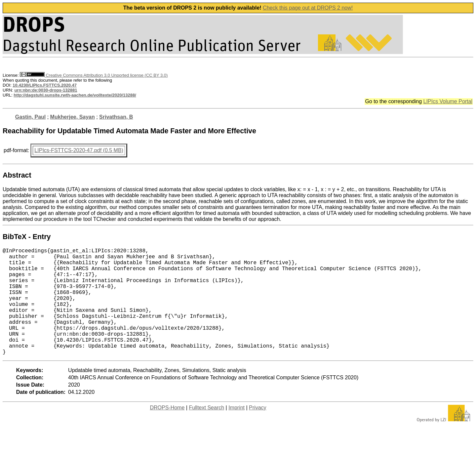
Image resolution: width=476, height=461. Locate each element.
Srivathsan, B (116, 117)
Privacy (258, 431)
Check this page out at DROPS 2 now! (308, 8)
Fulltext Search (206, 431)
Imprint (237, 431)
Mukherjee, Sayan (73, 117)
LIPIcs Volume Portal (448, 101)
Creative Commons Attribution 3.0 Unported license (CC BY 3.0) (94, 75)
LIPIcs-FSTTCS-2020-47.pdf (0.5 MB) (79, 150)
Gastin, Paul (30, 117)
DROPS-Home (167, 431)
